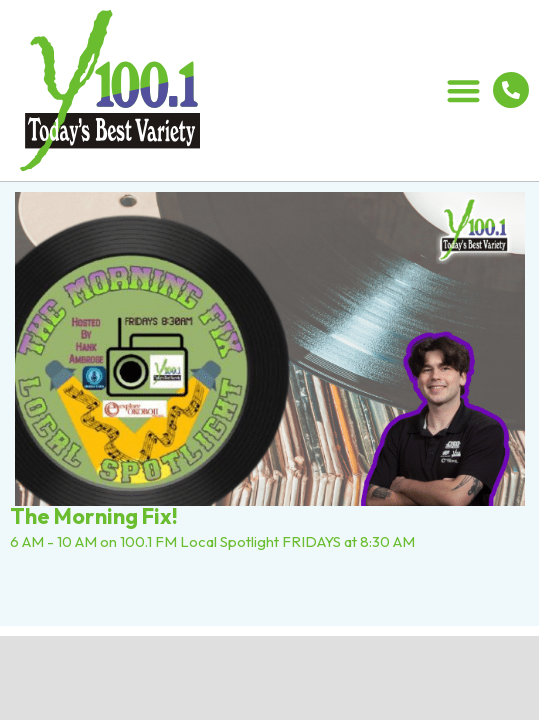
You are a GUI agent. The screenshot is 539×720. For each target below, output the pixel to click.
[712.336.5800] (511, 90)
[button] (464, 90)
